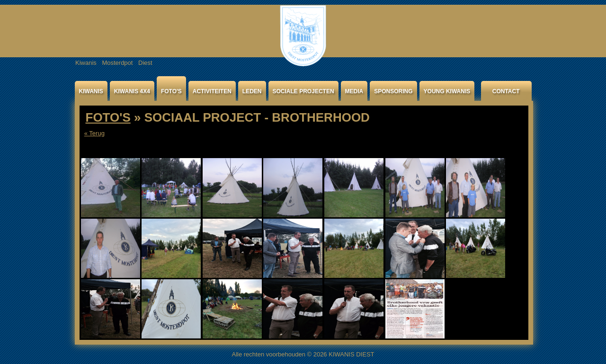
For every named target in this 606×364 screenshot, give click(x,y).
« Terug (94, 133)
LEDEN (252, 91)
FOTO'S (171, 91)
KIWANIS (91, 91)
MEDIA (354, 91)
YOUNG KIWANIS (447, 91)
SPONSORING (393, 91)
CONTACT (506, 91)
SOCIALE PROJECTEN (303, 91)
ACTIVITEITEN (212, 91)
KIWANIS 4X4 (132, 91)
